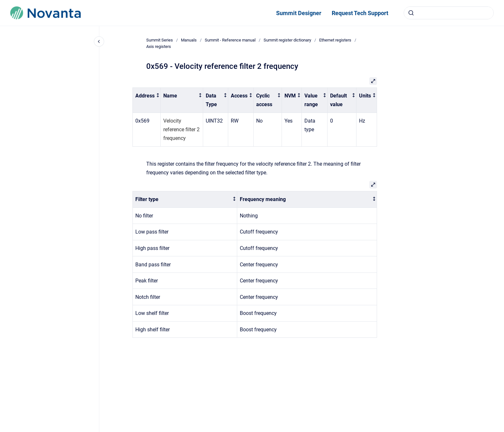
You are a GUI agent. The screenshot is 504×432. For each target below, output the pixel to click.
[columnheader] (147, 100)
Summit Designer (299, 13)
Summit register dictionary (287, 40)
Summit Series (160, 40)
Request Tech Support (360, 13)
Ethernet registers (335, 40)
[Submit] (411, 13)
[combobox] (449, 13)
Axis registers (159, 46)
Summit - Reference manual (230, 40)
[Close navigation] (99, 41)
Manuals (189, 40)
